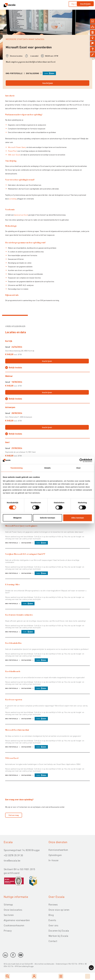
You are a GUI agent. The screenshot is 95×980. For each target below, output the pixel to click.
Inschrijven (85, 4)
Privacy (8, 931)
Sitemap (8, 904)
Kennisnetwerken (58, 850)
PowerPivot (12, 151)
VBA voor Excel (14, 155)
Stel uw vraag (14, 815)
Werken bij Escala (58, 936)
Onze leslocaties (13, 910)
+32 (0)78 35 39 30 (13, 855)
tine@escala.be (12, 860)
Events (52, 920)
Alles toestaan (78, 518)
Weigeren (17, 518)
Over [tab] (78, 468)
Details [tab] (47, 468)
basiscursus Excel (21, 215)
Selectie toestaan (48, 518)
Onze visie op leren (59, 910)
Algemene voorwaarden (17, 920)
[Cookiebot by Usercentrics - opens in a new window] (81, 460)
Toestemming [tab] (16, 468)
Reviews (53, 904)
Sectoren (9, 915)
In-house (53, 860)
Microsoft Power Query (17, 147)
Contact (53, 941)
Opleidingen (55, 855)
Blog (51, 915)
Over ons (53, 925)
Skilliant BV (29, 964)
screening (13, 199)
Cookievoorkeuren (14, 925)
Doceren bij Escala (59, 931)
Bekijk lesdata (15, 368)
